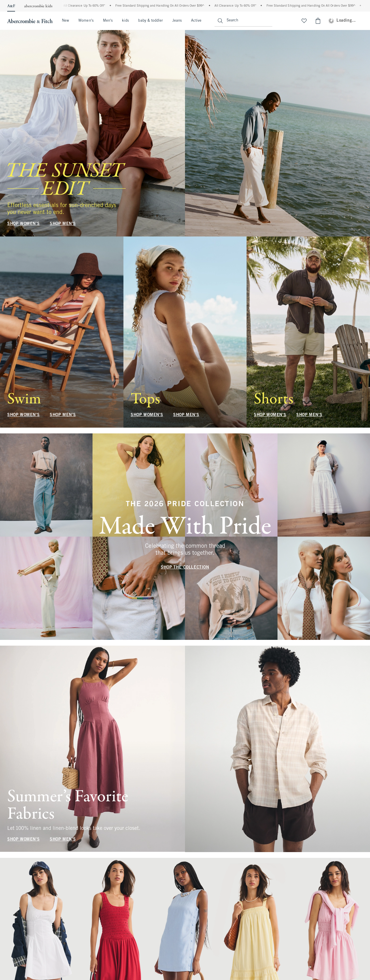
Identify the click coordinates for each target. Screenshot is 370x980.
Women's (86, 21)
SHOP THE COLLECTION (185, 568)
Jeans (177, 21)
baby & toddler (150, 21)
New (65, 21)
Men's (108, 21)
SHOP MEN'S (63, 224)
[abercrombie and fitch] (29, 21)
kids (125, 21)
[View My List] (304, 21)
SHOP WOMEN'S (23, 224)
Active (196, 21)
